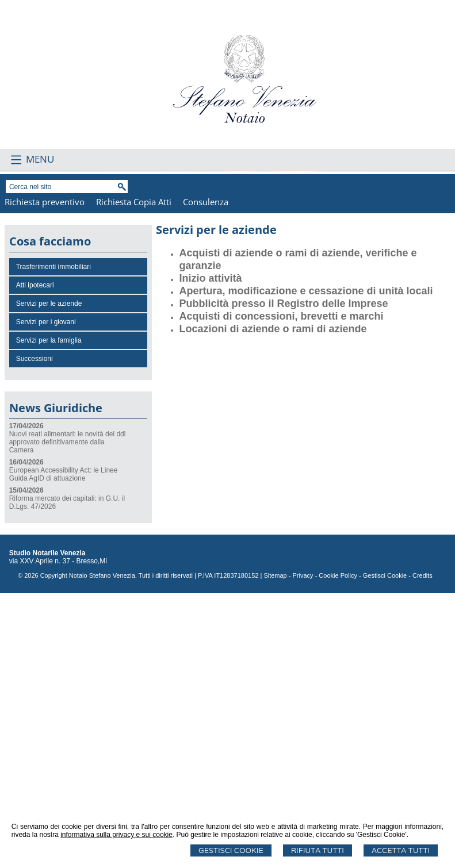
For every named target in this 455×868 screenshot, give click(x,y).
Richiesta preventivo (45, 477)
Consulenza (206, 477)
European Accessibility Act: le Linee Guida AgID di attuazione (64, 749)
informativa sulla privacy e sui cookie (116, 835)
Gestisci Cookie (231, 850)
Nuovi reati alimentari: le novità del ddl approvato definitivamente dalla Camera (68, 717)
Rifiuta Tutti (318, 850)
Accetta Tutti (401, 850)
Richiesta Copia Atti (134, 477)
